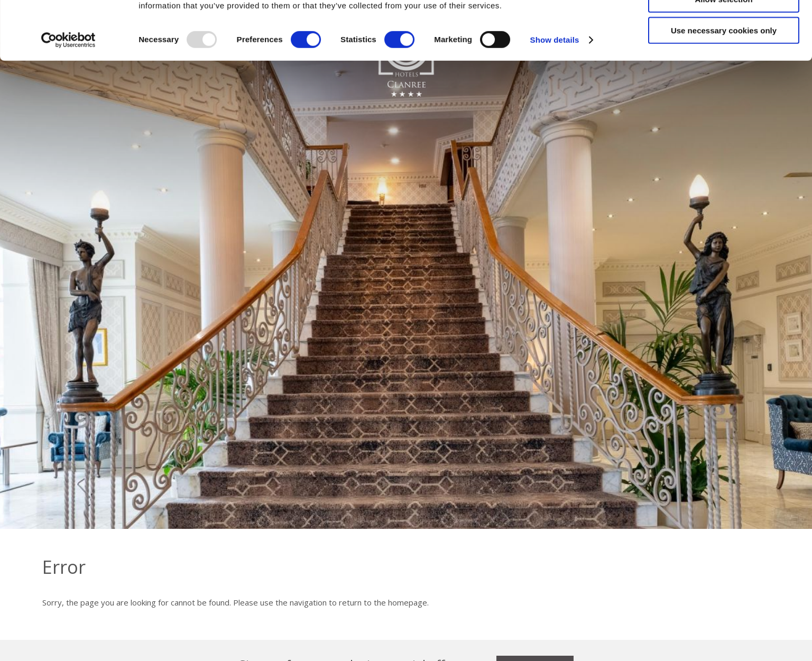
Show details (555, 98)
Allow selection (723, 57)
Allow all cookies (724, 26)
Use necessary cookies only (724, 89)
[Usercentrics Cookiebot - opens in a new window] (68, 98)
